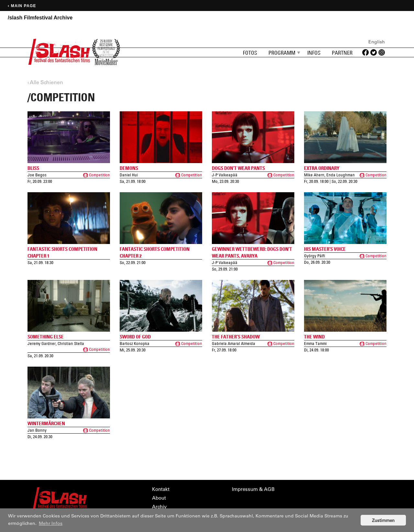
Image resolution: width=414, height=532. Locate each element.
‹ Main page (22, 6)
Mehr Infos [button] (51, 523)
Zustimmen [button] (383, 520)
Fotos (250, 53)
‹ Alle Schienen (45, 82)
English (377, 42)
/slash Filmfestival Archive (40, 18)
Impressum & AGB (253, 489)
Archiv (159, 507)
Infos (314, 53)
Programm (282, 53)
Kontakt (161, 489)
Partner (342, 53)
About (159, 498)
